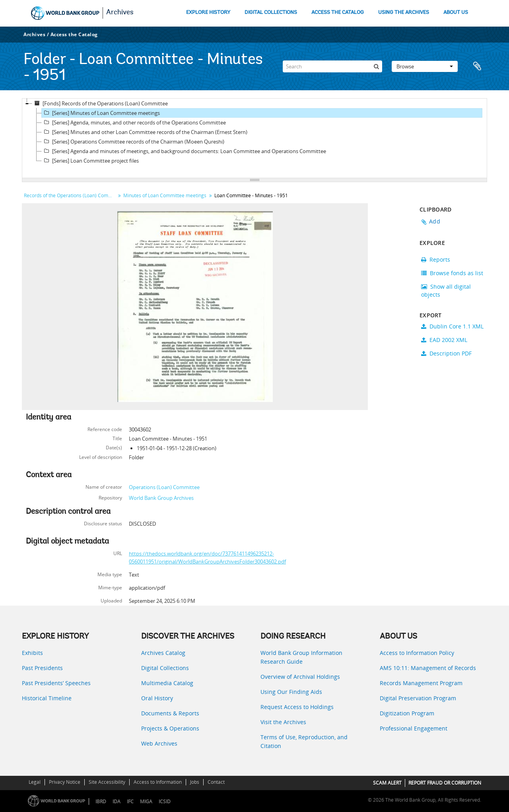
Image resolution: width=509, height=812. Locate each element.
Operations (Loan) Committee (164, 487)
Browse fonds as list (452, 273)
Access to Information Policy (417, 653)
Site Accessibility (107, 782)
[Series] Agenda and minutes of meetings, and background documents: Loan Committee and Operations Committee (184, 151)
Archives (120, 13)
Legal (35, 782)
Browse (425, 66)
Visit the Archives (283, 722)
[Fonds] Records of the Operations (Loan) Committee (100, 103)
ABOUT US (456, 13)
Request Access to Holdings (297, 707)
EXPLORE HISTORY (208, 13)
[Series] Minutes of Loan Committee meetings (101, 113)
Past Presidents (42, 668)
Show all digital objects (446, 290)
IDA (117, 801)
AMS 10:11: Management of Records (428, 668)
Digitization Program (407, 713)
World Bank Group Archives (161, 498)
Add (435, 221)
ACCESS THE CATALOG (338, 13)
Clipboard (477, 66)
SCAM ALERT (387, 783)
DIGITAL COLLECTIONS (271, 13)
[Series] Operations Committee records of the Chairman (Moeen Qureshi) (133, 142)
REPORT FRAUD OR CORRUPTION (445, 783)
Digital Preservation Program (418, 698)
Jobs (195, 782)
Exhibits (32, 653)
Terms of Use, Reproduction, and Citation (304, 741)
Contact (216, 782)
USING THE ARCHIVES (404, 13)
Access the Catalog (74, 34)
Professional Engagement (414, 728)
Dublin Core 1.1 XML (452, 326)
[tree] (254, 138)
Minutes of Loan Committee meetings (165, 195)
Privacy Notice (65, 782)
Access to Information (158, 782)
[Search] (332, 66)
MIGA (146, 801)
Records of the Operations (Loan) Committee (71, 195)
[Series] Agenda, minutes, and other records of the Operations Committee (134, 122)
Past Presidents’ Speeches (56, 683)
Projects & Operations (170, 728)
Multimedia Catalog (167, 683)
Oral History (157, 698)
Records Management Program (421, 683)
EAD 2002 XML (444, 340)
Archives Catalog (163, 653)
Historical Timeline (47, 698)
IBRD (101, 801)
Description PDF (446, 353)
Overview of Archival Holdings (300, 677)
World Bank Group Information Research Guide (301, 657)
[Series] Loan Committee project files (90, 161)
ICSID (165, 801)
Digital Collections (165, 668)
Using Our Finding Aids (291, 692)
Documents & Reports (170, 713)
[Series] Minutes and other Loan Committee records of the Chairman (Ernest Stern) (145, 132)
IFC (130, 801)
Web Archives (159, 743)
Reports (436, 259)
